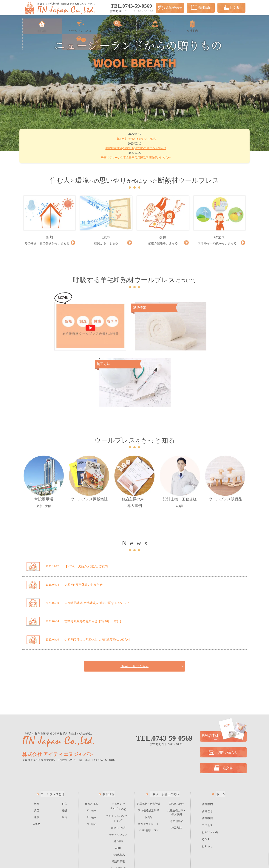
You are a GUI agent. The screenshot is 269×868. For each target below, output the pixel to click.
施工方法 (177, 767)
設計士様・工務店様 (180, 425)
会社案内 (207, 744)
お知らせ (207, 786)
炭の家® (118, 780)
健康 (36, 757)
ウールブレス (226, 422)
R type (91, 757)
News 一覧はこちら (135, 606)
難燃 (64, 750)
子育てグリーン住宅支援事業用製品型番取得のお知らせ (136, 158)
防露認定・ (149, 744)
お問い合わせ (170, 8)
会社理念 (207, 751)
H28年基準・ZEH (149, 769)
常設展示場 (43, 424)
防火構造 (149, 750)
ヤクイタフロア (118, 774)
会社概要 (207, 758)
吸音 (64, 757)
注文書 (231, 8)
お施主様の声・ (134, 425)
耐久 (64, 744)
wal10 (118, 786)
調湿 (36, 750)
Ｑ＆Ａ (206, 779)
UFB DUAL (118, 767)
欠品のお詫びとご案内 (136, 139)
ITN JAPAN (139, 862)
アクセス (207, 765)
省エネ (37, 763)
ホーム (221, 734)
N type (91, 763)
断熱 (36, 744)
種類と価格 (91, 744)
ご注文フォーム (118, 812)
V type (91, 750)
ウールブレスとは (52, 734)
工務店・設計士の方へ (165, 734)
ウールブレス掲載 (89, 422)
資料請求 (201, 8)
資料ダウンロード (149, 763)
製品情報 (109, 734)
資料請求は (223, 677)
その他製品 (118, 793)
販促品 (149, 757)
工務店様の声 (177, 744)
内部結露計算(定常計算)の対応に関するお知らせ (136, 149)
